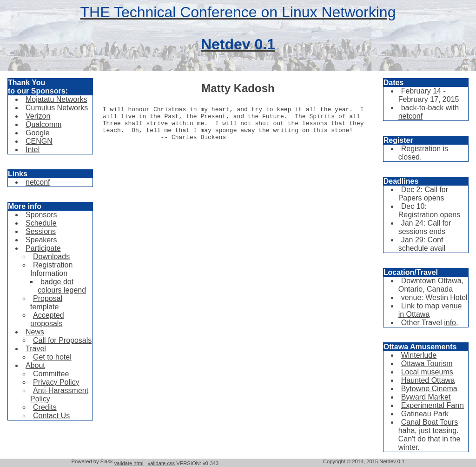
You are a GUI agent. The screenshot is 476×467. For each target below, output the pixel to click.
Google (38, 133)
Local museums (427, 372)
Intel (33, 150)
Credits (45, 407)
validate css (161, 463)
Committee (51, 374)
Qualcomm (43, 124)
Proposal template (46, 303)
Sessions (41, 231)
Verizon (38, 116)
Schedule (41, 223)
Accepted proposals (47, 319)
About (35, 365)
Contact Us (51, 416)
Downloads (51, 257)
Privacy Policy (56, 382)
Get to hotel (52, 357)
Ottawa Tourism (427, 364)
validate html (129, 463)
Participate (43, 248)
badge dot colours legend (62, 286)
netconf (38, 182)
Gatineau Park (425, 414)
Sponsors (41, 215)
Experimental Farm (433, 405)
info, (451, 323)
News (35, 332)
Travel (36, 349)
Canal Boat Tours (430, 422)
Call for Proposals (62, 340)
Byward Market (426, 397)
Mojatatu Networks (56, 99)
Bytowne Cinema (429, 389)
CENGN (39, 141)
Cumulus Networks (57, 108)
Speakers (41, 240)
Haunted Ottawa (428, 380)
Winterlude (419, 355)
